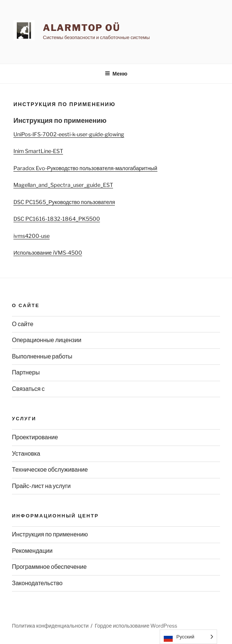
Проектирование (35, 437)
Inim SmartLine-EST (38, 151)
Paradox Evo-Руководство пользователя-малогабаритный (85, 168)
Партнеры (26, 372)
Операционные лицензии (47, 340)
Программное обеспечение (49, 567)
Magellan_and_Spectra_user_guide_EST (63, 185)
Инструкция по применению (50, 534)
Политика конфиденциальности (50, 626)
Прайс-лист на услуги (41, 486)
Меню (116, 74)
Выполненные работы (42, 356)
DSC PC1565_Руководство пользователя (64, 202)
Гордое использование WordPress (136, 626)
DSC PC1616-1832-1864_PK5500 (57, 219)
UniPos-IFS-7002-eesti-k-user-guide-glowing (69, 134)
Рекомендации (32, 551)
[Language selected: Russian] (188, 637)
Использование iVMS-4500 (48, 253)
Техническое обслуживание (50, 470)
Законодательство (37, 583)
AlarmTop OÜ (81, 28)
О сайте (23, 324)
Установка (26, 454)
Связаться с (28, 389)
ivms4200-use (32, 236)
